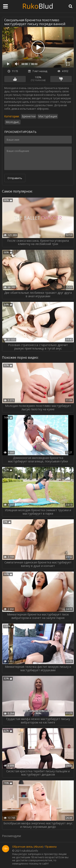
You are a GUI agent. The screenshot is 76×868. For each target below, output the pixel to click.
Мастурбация (48, 116)
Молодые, (13, 122)
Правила (51, 847)
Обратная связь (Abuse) (28, 847)
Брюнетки (29, 116)
